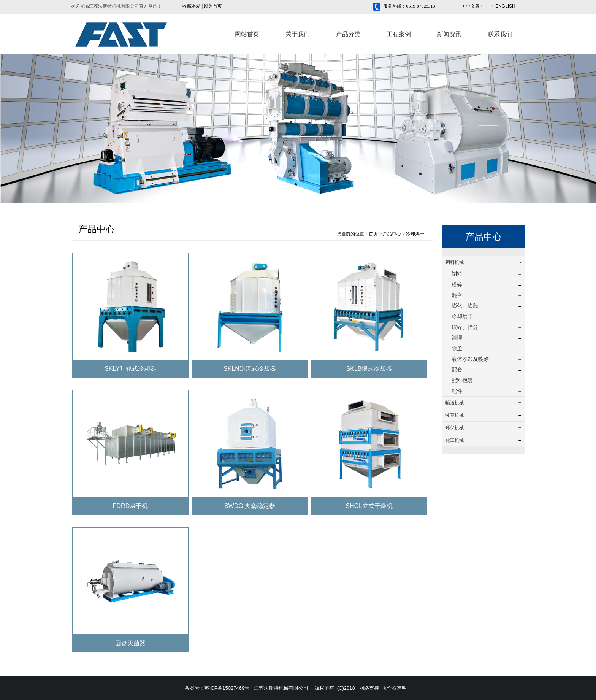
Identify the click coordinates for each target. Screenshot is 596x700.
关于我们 (298, 34)
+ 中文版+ (472, 6)
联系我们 (500, 34)
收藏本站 (192, 6)
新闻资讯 (449, 34)
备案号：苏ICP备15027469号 (217, 688)
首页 (373, 234)
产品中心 (392, 234)
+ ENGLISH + (505, 6)
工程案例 (399, 34)
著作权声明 (394, 688)
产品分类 (348, 34)
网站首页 (247, 34)
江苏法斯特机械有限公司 (281, 688)
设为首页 (213, 6)
